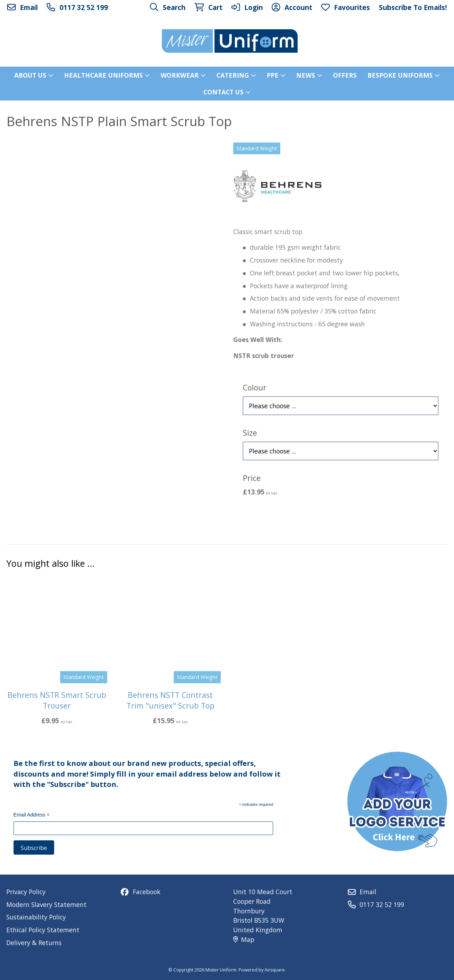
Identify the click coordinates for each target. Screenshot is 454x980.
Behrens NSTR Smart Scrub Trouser (57, 700)
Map (244, 939)
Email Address (32, 816)
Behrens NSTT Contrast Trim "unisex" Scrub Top (170, 700)
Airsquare (275, 970)
